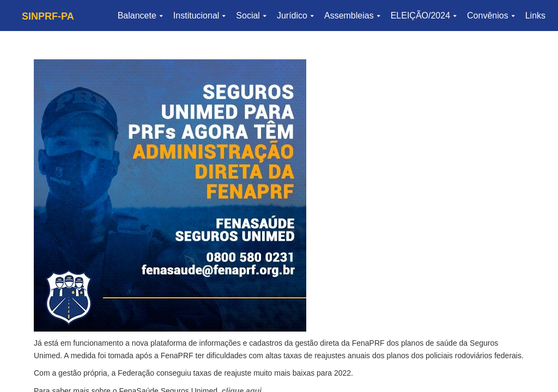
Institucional (199, 16)
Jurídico (295, 16)
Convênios (491, 16)
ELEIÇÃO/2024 (423, 16)
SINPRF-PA (48, 16)
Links (535, 16)
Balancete (140, 16)
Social (251, 16)
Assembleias (352, 16)
